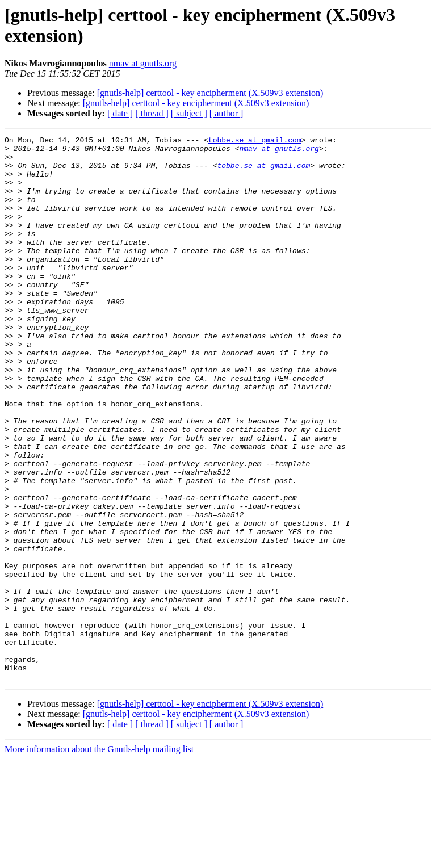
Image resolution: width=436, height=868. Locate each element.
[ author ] (227, 113)
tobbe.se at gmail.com (255, 141)
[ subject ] (189, 113)
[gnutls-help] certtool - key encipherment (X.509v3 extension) (210, 93)
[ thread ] (152, 113)
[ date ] (120, 113)
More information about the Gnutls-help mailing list (99, 858)
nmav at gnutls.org (143, 63)
